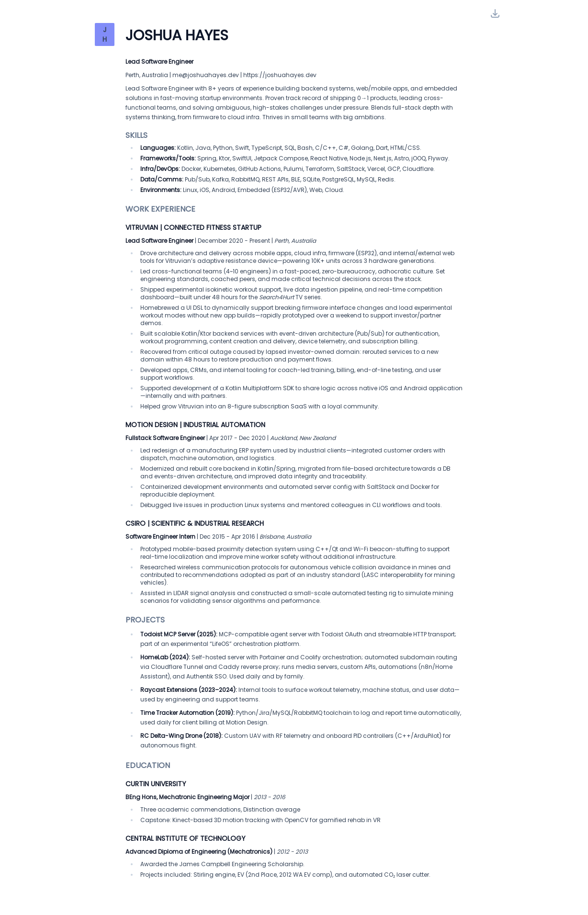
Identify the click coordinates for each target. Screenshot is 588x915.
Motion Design (152, 425)
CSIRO (136, 523)
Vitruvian (142, 227)
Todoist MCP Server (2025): (179, 634)
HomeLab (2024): (165, 657)
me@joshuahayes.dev (206, 75)
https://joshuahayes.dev (280, 75)
